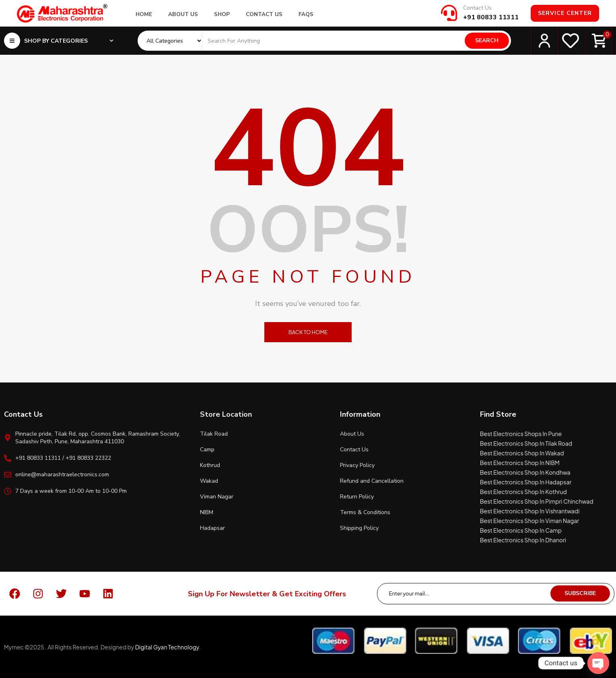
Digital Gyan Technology (167, 647)
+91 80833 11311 (491, 17)
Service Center (565, 13)
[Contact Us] (449, 13)
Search (487, 40)
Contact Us (477, 8)
